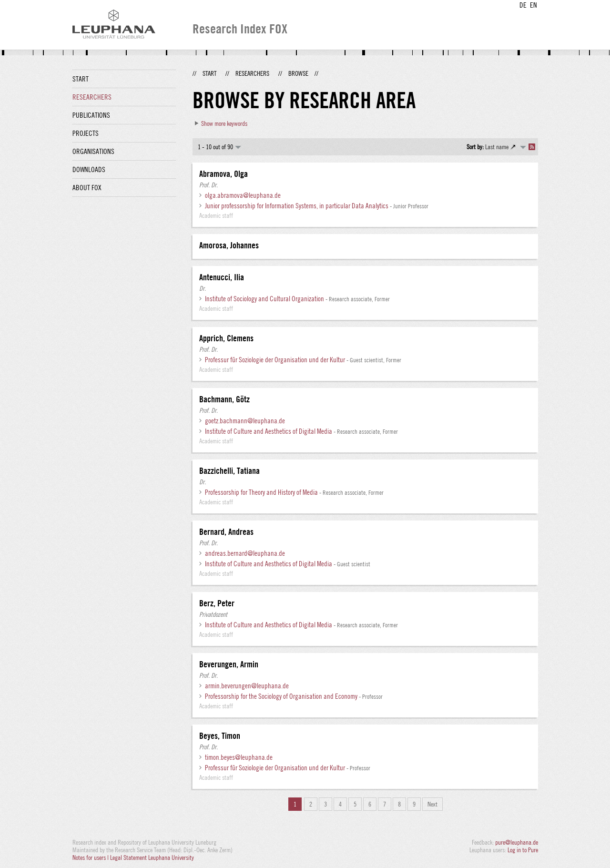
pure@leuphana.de (517, 842)
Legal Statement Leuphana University (152, 858)
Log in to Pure (523, 850)
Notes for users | (91, 858)
